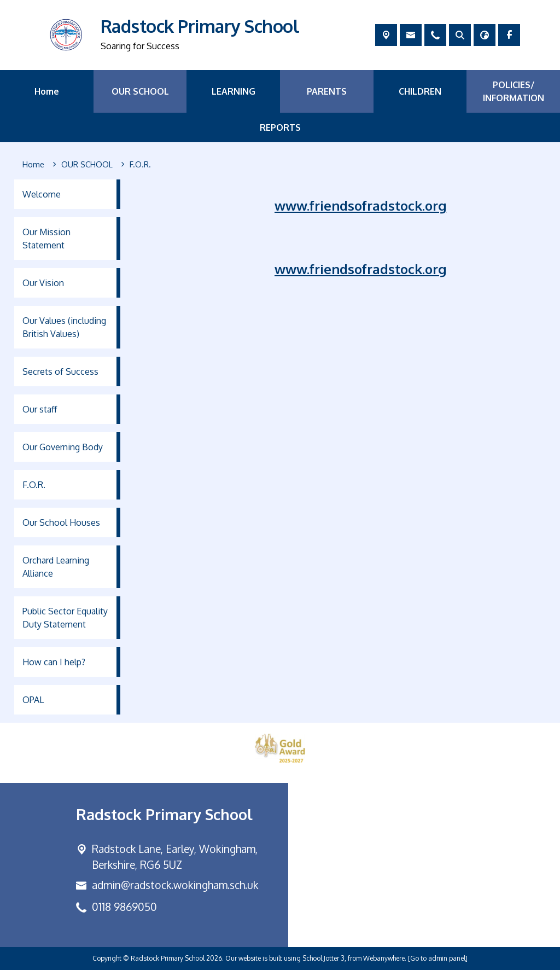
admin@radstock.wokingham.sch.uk (175, 885)
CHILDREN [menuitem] (420, 91)
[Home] (33, 165)
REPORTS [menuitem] (280, 127)
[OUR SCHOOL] (87, 165)
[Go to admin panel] (438, 958)
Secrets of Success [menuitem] (60, 371)
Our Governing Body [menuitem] (63, 447)
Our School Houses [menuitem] (61, 522)
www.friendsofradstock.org (360, 205)
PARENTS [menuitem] (327, 91)
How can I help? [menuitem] (54, 662)
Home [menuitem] (47, 91)
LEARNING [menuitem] (234, 91)
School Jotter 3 (323, 958)
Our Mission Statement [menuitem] (46, 239)
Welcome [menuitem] (42, 194)
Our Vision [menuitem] (43, 283)
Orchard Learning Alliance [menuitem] (56, 567)
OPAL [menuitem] (33, 700)
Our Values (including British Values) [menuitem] (64, 327)
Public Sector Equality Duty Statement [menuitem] (65, 618)
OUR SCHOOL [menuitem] (140, 91)
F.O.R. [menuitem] (34, 485)
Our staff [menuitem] (40, 409)
